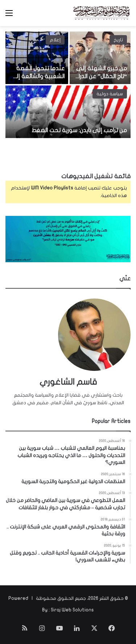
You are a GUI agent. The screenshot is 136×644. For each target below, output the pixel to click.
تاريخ (118, 40)
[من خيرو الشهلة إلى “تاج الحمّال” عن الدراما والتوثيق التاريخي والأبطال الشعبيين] (100, 58)
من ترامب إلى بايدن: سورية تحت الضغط (79, 130)
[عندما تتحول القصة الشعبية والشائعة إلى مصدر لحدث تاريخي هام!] (37, 58)
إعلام (55, 40)
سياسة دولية (110, 94)
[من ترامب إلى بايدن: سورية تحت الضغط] (68, 112)
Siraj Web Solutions (72, 610)
